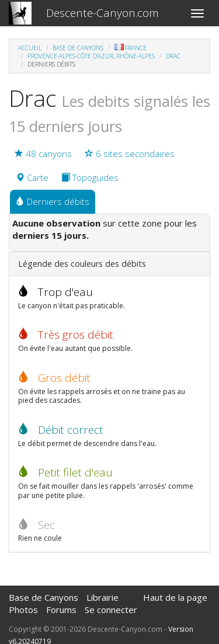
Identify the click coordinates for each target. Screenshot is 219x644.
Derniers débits (53, 201)
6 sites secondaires (130, 154)
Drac (173, 56)
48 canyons (43, 154)
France (131, 48)
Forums (61, 610)
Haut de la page (175, 597)
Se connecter (111, 610)
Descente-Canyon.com (102, 13)
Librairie (102, 597)
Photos (23, 610)
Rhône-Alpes (135, 56)
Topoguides (90, 177)
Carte (32, 177)
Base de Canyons (78, 48)
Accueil (30, 48)
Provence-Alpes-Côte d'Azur (70, 56)
